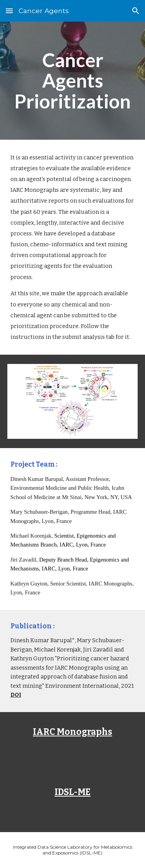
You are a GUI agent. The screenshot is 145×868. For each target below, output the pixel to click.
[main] (73, 81)
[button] (9, 11)
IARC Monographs (72, 732)
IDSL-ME (72, 792)
